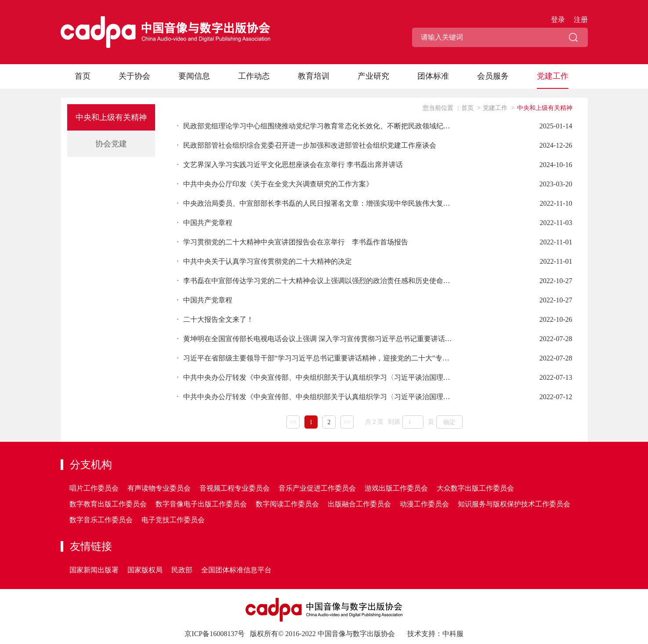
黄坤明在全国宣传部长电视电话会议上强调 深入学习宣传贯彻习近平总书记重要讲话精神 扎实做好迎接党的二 (315, 339)
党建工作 (553, 76)
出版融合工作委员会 (359, 504)
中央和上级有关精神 (111, 117)
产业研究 (373, 76)
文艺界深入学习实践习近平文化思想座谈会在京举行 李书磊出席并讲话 (290, 165)
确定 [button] (449, 422)
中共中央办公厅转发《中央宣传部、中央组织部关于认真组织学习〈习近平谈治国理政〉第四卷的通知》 (315, 377)
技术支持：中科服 (435, 634)
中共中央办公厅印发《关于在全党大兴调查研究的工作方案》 (275, 184)
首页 (83, 76)
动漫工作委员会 (424, 504)
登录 (558, 20)
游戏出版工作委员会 (396, 488)
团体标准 (433, 76)
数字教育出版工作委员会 (108, 504)
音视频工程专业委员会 (235, 488)
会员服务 (493, 76)
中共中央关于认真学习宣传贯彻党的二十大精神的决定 (264, 261)
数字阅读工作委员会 (287, 504)
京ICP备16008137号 (215, 634)
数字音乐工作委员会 (101, 520)
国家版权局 (145, 570)
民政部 (182, 570)
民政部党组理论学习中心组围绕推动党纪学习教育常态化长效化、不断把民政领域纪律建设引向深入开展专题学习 (315, 126)
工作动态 (254, 76)
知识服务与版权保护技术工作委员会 (514, 504)
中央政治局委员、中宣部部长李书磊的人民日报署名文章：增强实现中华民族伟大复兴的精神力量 (315, 203)
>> (347, 422)
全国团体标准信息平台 (236, 570)
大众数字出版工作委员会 (475, 488)
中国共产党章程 (205, 223)
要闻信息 (194, 76)
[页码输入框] (413, 422)
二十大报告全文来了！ (215, 319)
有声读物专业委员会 (159, 488)
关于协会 (134, 76)
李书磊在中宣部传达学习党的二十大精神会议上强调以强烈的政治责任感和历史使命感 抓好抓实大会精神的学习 (315, 281)
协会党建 (111, 144)
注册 (581, 20)
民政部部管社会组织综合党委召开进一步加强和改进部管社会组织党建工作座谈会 (307, 145)
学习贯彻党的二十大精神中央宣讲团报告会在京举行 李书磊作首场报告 (293, 242)
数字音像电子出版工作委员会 (201, 504)
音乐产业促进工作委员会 (317, 488)
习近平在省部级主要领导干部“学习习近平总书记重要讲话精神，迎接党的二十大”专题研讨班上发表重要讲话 (315, 358)
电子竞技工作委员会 (173, 520)
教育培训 (314, 76)
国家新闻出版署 (94, 570)
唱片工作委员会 (94, 488)
